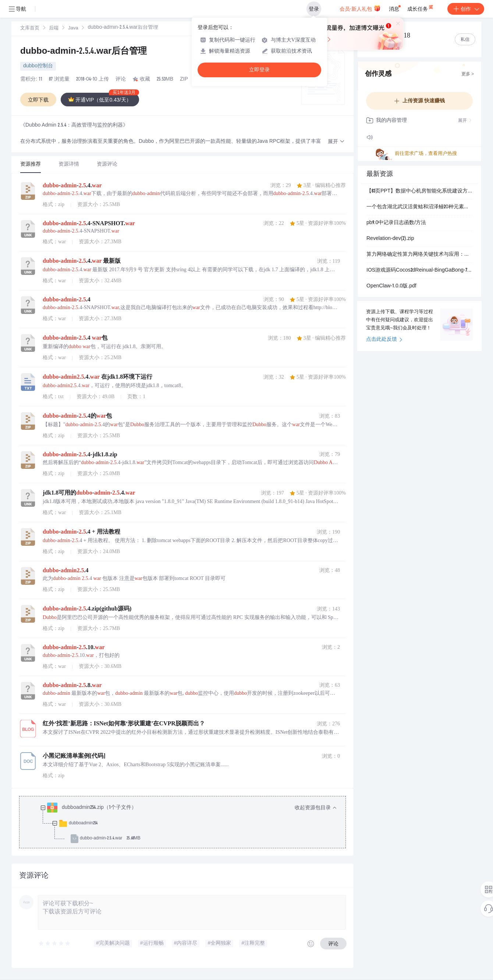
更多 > (468, 74)
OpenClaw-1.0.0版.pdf (391, 286)
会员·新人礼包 (360, 8)
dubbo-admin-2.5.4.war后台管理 (84, 52)
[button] (336, 142)
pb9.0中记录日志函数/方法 (396, 223)
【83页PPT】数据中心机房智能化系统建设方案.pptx (419, 191)
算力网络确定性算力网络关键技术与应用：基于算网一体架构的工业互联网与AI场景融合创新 (419, 255)
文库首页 (30, 29)
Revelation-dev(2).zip (390, 239)
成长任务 (421, 7)
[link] (30, 28)
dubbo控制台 (38, 66)
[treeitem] (188, 823)
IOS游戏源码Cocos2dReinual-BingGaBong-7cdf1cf (419, 270)
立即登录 (259, 70)
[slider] (55, 944)
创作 (466, 9)
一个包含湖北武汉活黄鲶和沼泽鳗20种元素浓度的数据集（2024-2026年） (419, 207)
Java (73, 29)
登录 (314, 9)
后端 (54, 29)
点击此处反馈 (384, 340)
